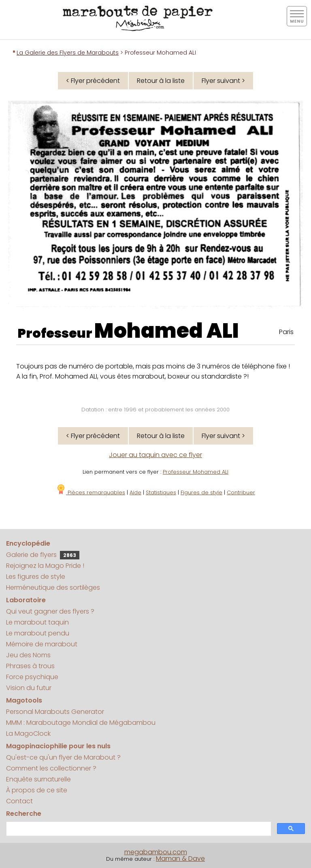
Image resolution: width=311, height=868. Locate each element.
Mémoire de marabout (42, 644)
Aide (135, 492)
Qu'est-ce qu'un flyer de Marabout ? (63, 757)
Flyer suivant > (223, 81)
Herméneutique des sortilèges (53, 587)
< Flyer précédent (93, 81)
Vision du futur (29, 688)
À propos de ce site (37, 790)
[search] (138, 829)
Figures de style (201, 492)
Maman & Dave (180, 858)
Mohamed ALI (167, 331)
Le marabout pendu (38, 633)
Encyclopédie (28, 543)
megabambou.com (156, 852)
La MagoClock (28, 734)
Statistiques (161, 492)
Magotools (24, 700)
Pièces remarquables (91, 492)
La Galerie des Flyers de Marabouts (68, 53)
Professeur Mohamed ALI (196, 472)
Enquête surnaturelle (38, 779)
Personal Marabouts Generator (55, 712)
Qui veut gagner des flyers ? (50, 611)
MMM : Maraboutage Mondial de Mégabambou (81, 723)
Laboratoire (26, 600)
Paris (286, 332)
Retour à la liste (161, 81)
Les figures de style (36, 577)
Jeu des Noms (28, 655)
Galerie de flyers (43, 555)
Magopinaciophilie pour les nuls (58, 746)
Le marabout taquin (37, 622)
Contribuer (241, 492)
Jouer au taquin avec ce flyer (155, 455)
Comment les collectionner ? (51, 768)
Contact (19, 801)
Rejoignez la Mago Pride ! (45, 566)
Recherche (24, 814)
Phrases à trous (30, 666)
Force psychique (32, 677)
